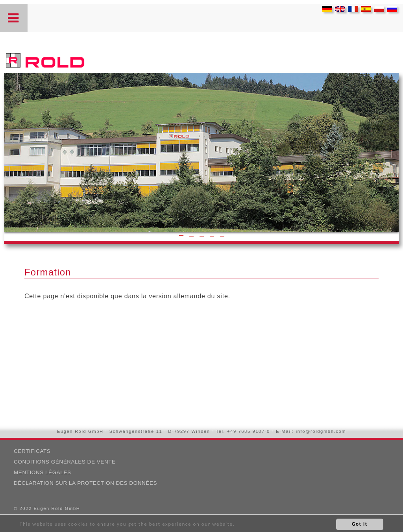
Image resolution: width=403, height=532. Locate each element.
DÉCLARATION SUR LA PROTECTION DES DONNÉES (85, 483)
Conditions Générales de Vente (65, 462)
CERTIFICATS (32, 451)
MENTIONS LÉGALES (43, 472)
